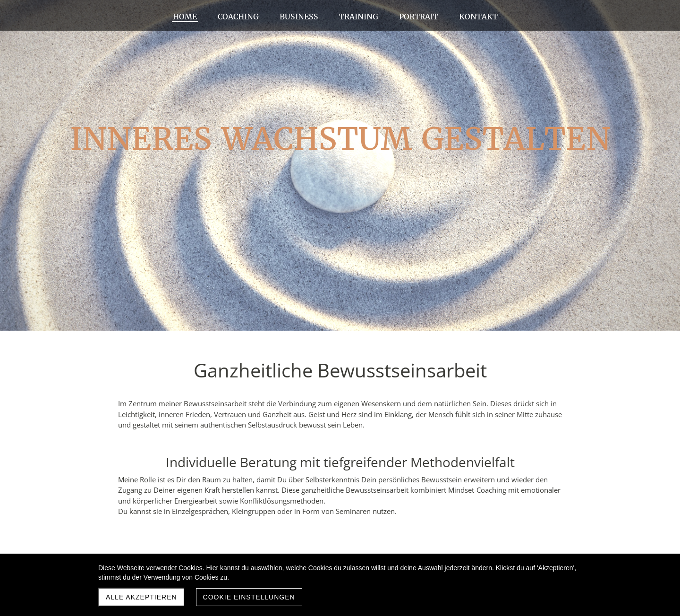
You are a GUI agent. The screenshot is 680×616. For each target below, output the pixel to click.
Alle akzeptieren (141, 597)
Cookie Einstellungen (249, 597)
